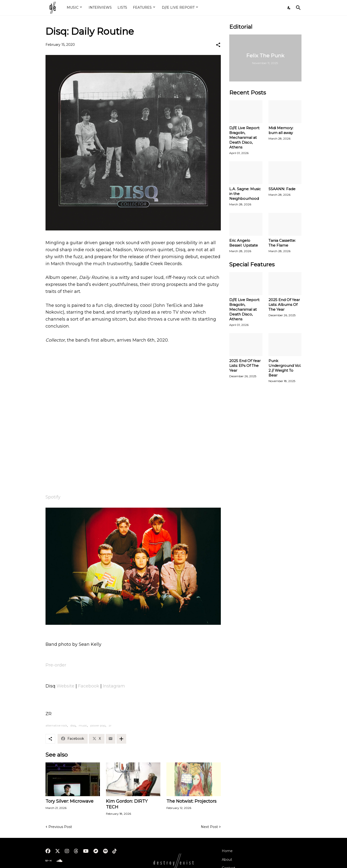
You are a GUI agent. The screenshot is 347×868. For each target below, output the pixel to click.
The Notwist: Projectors (191, 801)
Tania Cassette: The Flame (282, 243)
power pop (98, 725)
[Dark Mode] (289, 8)
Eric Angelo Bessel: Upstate (244, 243)
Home (227, 851)
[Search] (297, 8)
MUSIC (73, 7)
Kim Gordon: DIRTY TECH (127, 804)
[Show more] (121, 739)
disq (73, 725)
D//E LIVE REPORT (178, 7)
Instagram (114, 686)
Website (66, 686)
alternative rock (56, 725)
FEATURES (142, 7)
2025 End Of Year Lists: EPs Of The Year (245, 366)
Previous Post (60, 827)
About (227, 860)
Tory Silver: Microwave (69, 801)
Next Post (209, 827)
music (83, 725)
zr (110, 725)
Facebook (89, 686)
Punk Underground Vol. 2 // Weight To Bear (285, 368)
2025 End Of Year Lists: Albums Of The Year (284, 305)
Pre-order (56, 665)
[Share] (218, 45)
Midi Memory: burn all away (281, 130)
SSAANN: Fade (282, 189)
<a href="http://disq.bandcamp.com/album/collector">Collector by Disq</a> (133, 477)
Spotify (53, 497)
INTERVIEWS (100, 7)
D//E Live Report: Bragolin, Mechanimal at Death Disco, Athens (245, 138)
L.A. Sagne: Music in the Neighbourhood (245, 194)
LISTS (122, 7)
